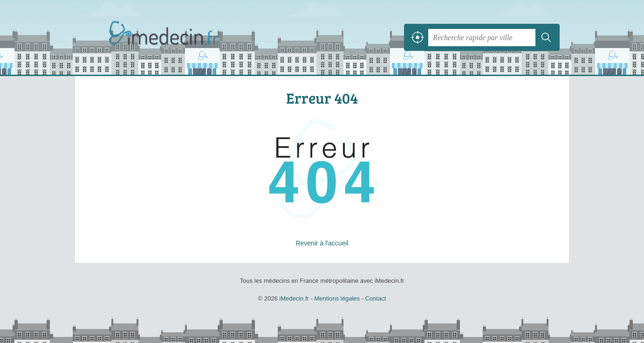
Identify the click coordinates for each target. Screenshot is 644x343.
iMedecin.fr (187, 37)
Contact (376, 298)
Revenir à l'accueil (322, 243)
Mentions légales (337, 298)
